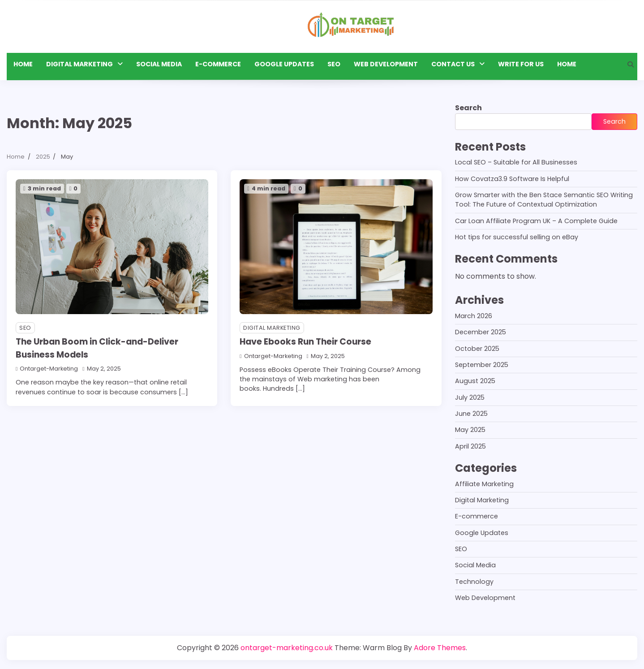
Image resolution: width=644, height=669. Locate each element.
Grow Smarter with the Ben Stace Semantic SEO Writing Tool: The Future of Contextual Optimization (544, 200)
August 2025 (475, 381)
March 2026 (474, 316)
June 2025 (471, 414)
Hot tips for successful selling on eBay (517, 237)
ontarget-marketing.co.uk (287, 648)
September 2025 (482, 365)
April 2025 (470, 446)
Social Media (159, 64)
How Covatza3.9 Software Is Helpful (512, 179)
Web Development (386, 64)
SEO (334, 64)
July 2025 (470, 397)
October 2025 (477, 349)
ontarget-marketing (47, 369)
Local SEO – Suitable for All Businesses (516, 162)
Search (468, 108)
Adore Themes (440, 648)
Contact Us (453, 64)
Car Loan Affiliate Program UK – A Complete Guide (536, 221)
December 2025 (481, 332)
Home (23, 64)
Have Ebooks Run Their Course (305, 342)
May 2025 (470, 430)
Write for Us (521, 64)
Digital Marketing (79, 64)
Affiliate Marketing (484, 484)
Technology (474, 582)
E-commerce (218, 64)
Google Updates (284, 64)
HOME (567, 64)
